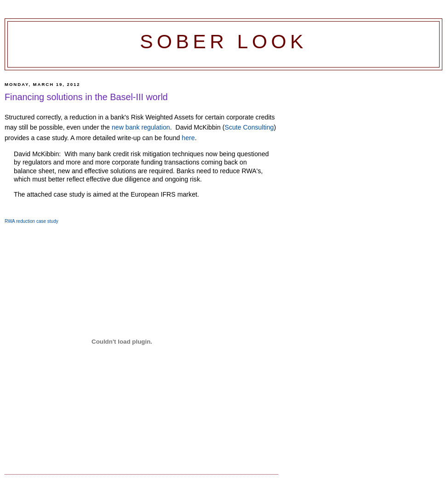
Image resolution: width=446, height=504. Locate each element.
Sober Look (223, 42)
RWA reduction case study (31, 221)
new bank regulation (141, 127)
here (188, 138)
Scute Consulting (249, 127)
